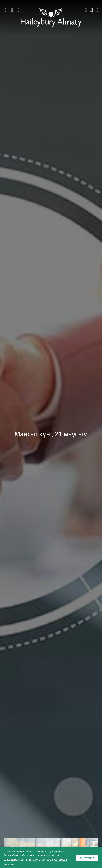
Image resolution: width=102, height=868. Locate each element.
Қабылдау (87, 857)
